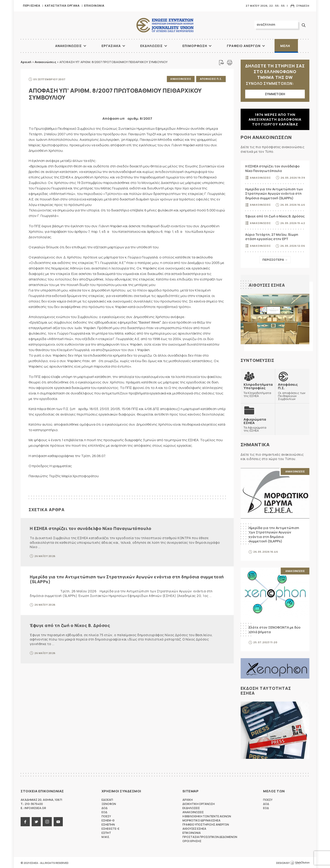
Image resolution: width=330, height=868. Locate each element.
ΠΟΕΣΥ (106, 816)
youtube (58, 821)
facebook (25, 821)
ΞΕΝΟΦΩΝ (109, 803)
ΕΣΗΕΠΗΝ (108, 824)
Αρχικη (188, 799)
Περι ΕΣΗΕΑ (32, 6)
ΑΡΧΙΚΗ (38, 46)
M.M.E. (106, 836)
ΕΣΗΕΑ (165, 25)
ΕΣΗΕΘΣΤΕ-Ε (110, 828)
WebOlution (300, 862)
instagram (47, 821)
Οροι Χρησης (192, 840)
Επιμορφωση (195, 46)
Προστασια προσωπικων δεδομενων (210, 836)
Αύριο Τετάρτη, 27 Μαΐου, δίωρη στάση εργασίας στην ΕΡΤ (272, 237)
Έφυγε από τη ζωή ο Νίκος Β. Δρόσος (70, 625)
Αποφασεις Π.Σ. (211, 79)
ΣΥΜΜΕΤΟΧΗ (275, 94)
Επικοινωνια (94, 6)
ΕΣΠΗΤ (106, 832)
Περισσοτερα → (275, 260)
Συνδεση (303, 6)
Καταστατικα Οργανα (62, 6)
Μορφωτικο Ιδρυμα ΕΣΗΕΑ (201, 820)
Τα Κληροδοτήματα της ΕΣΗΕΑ (258, 390)
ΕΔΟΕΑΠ (107, 799)
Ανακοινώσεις (45, 62)
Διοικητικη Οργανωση (199, 803)
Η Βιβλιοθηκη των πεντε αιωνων (207, 816)
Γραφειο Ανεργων (244, 46)
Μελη (285, 46)
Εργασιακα (111, 46)
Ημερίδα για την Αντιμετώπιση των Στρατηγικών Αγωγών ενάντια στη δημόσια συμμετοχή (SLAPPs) (127, 579)
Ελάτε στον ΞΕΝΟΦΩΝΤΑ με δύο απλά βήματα (275, 629)
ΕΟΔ (104, 811)
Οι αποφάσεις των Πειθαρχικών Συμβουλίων (292, 391)
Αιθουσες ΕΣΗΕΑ (267, 285)
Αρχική (26, 62)
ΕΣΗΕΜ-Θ (108, 820)
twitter (36, 821)
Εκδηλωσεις (151, 46)
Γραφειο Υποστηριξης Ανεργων (206, 824)
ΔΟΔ (104, 807)
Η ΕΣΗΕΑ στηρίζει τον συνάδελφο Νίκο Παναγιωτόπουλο (91, 528)
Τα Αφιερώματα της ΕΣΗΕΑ (258, 424)
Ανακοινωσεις (69, 46)
